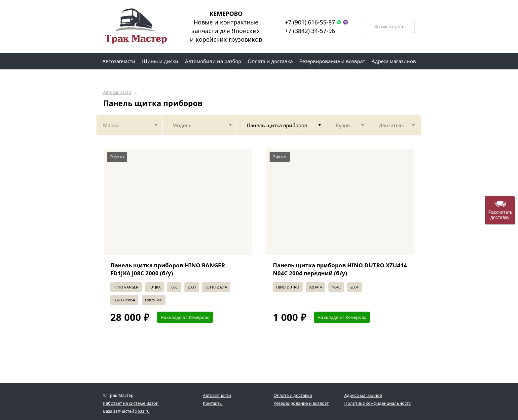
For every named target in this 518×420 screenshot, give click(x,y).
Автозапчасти (117, 92)
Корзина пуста (389, 27)
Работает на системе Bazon (131, 403)
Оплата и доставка (293, 395)
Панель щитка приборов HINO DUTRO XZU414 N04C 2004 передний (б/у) (340, 269)
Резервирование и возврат (301, 403)
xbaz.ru (142, 411)
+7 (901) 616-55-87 (310, 22)
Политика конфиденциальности (378, 403)
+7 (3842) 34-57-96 (310, 31)
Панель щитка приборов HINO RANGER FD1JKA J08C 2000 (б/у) (168, 269)
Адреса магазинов (363, 395)
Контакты (213, 403)
